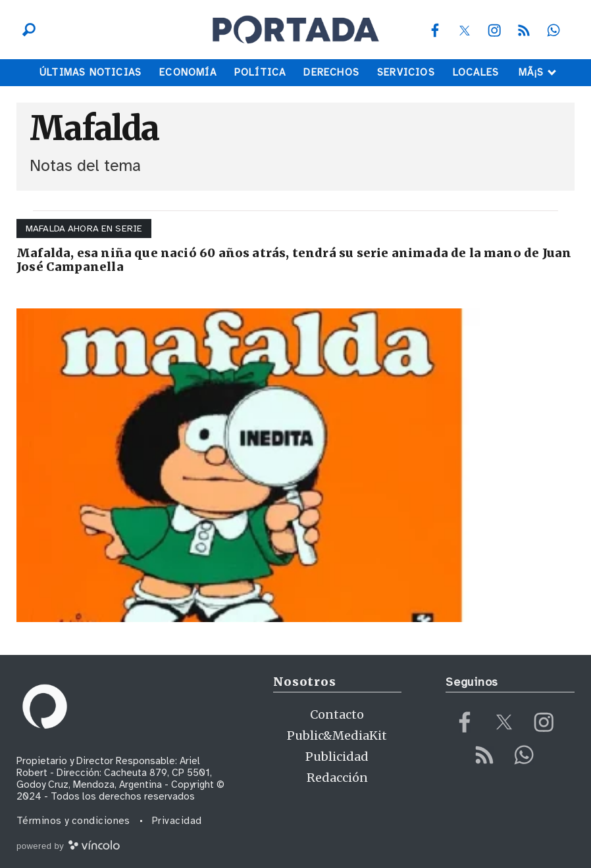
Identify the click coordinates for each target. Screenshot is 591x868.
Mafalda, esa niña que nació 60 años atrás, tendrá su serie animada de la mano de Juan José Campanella (294, 260)
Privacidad (177, 821)
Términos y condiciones (73, 821)
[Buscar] (26, 30)
